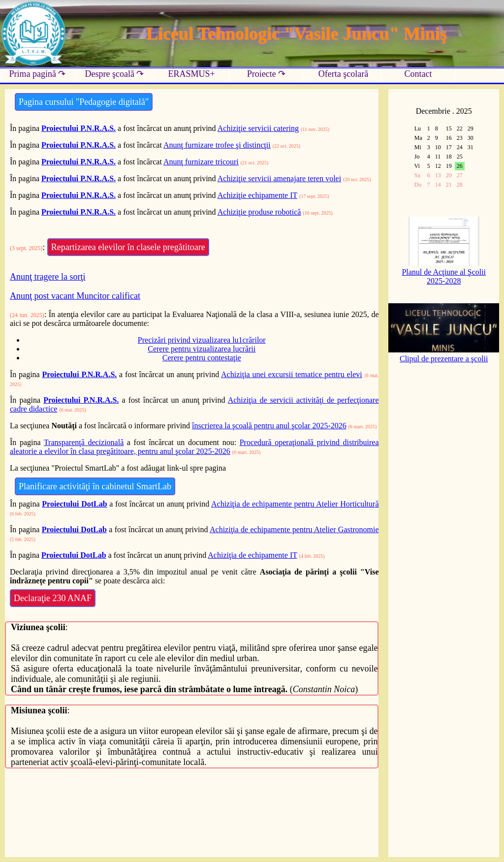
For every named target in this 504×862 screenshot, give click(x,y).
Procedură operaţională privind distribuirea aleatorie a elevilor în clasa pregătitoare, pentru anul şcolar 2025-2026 (194, 447)
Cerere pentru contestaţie (202, 358)
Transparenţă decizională (84, 442)
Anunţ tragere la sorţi (47, 277)
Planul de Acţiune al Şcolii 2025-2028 (444, 272)
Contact (418, 74)
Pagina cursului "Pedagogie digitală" (84, 102)
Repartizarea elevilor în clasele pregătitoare (128, 247)
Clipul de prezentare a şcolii (444, 354)
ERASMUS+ (191, 74)
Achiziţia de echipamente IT (252, 555)
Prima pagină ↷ (38, 74)
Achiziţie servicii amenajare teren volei (279, 178)
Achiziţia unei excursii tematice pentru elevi (292, 374)
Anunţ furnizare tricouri (201, 162)
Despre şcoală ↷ (115, 74)
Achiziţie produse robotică (259, 212)
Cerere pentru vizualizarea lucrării (202, 349)
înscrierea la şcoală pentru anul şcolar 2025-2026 (269, 426)
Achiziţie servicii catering (258, 128)
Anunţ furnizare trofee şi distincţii (217, 145)
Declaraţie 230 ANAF (53, 598)
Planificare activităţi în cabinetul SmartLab (95, 486)
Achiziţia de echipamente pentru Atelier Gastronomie (294, 529)
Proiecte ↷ (266, 74)
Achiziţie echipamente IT (257, 195)
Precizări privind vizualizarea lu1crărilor (202, 340)
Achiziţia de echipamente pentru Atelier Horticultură (295, 504)
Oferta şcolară (343, 74)
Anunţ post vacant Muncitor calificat (75, 296)
